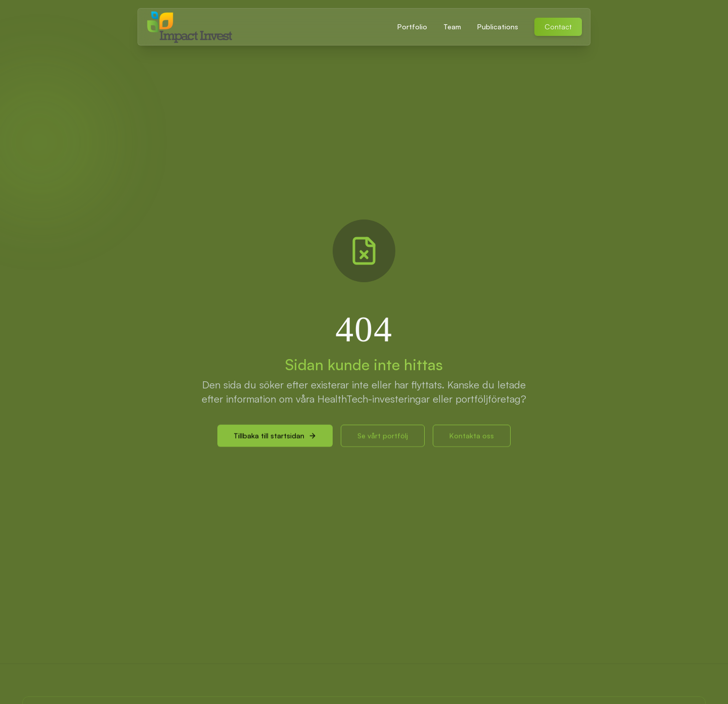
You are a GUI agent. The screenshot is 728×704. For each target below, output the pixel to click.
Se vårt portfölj (383, 439)
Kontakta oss (472, 439)
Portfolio (412, 27)
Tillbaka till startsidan (275, 439)
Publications (498, 27)
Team (452, 27)
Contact (558, 27)
